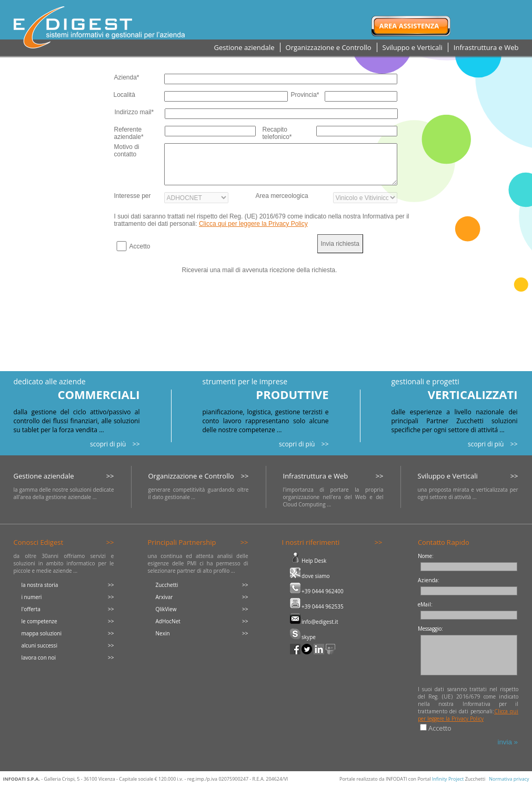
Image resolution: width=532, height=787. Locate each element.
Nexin (163, 633)
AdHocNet (168, 621)
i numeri (32, 597)
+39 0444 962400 (317, 591)
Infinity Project (448, 779)
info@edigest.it (314, 622)
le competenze (39, 621)
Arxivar (164, 597)
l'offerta (31, 609)
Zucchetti (167, 585)
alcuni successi (39, 645)
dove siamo (310, 576)
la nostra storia (40, 585)
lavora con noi (39, 658)
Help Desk (308, 561)
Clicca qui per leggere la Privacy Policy (253, 224)
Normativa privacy (509, 779)
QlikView (166, 609)
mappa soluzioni (42, 633)
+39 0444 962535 (317, 606)
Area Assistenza (409, 26)
